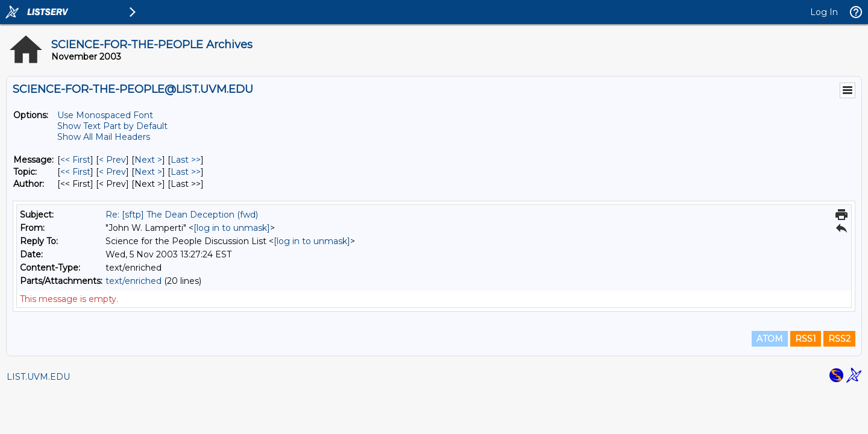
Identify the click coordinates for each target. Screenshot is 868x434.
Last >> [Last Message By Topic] (186, 172)
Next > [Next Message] (148, 160)
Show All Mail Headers (104, 137)
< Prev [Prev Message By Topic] (112, 172)
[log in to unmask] (232, 228)
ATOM (770, 339)
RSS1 (806, 339)
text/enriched (134, 281)
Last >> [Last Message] (186, 160)
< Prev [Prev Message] (112, 160)
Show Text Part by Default (112, 126)
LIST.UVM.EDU (38, 377)
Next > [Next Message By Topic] (148, 172)
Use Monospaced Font (105, 115)
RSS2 (839, 339)
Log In (824, 12)
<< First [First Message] (75, 160)
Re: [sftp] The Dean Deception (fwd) (182, 215)
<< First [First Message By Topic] (75, 172)
